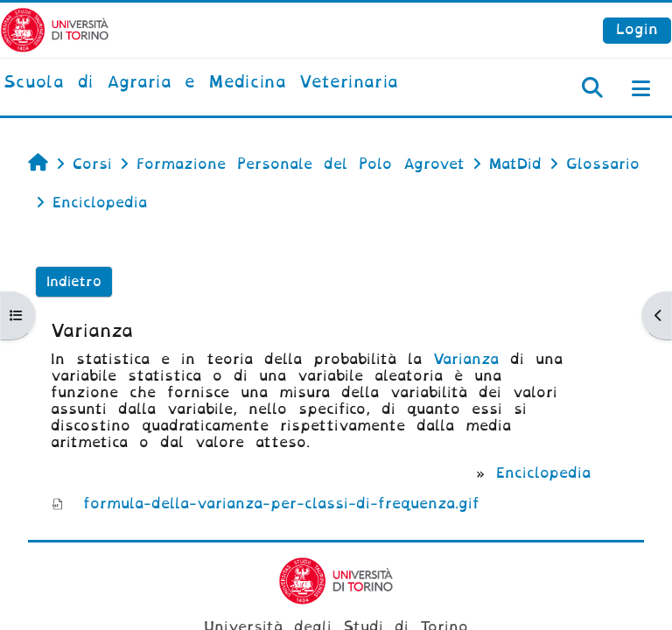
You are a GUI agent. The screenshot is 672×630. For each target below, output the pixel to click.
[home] (201, 83)
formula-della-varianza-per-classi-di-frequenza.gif (281, 504)
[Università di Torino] (55, 29)
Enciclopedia (543, 473)
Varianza (466, 359)
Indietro (74, 282)
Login (637, 29)
